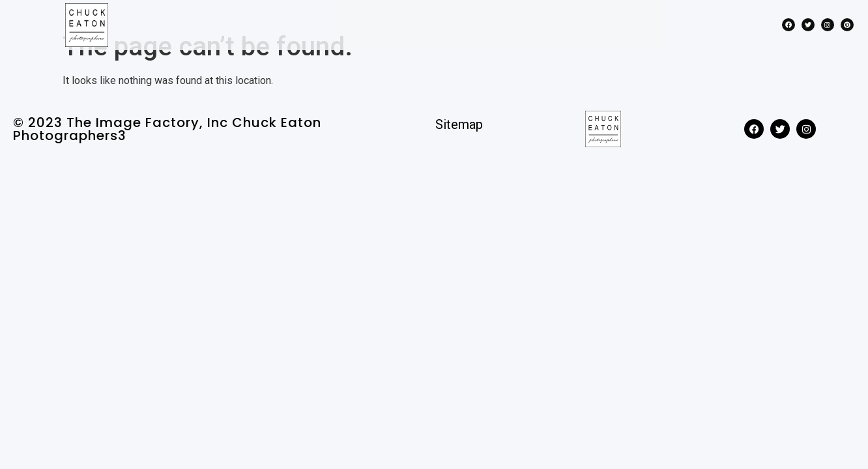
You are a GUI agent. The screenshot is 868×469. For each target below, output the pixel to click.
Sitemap (459, 148)
